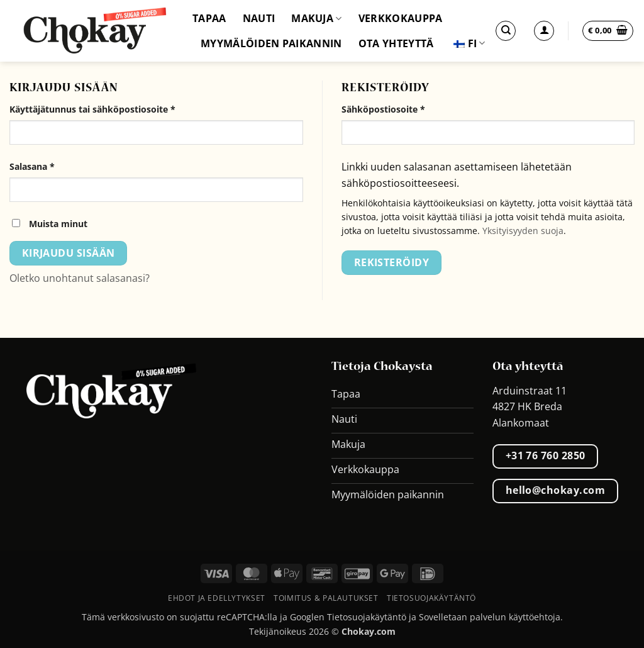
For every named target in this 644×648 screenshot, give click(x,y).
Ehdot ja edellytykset (217, 598)
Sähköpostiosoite (405, 109)
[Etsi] (506, 31)
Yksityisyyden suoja (523, 231)
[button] (608, 31)
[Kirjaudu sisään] (544, 31)
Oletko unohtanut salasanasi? (80, 278)
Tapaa (209, 18)
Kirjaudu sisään (69, 253)
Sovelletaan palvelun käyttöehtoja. (491, 617)
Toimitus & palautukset (326, 598)
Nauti (259, 18)
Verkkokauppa (401, 18)
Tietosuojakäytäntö (431, 598)
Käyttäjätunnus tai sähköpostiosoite (114, 109)
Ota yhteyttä (396, 43)
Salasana (53, 166)
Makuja (316, 18)
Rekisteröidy (392, 262)
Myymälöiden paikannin (271, 43)
